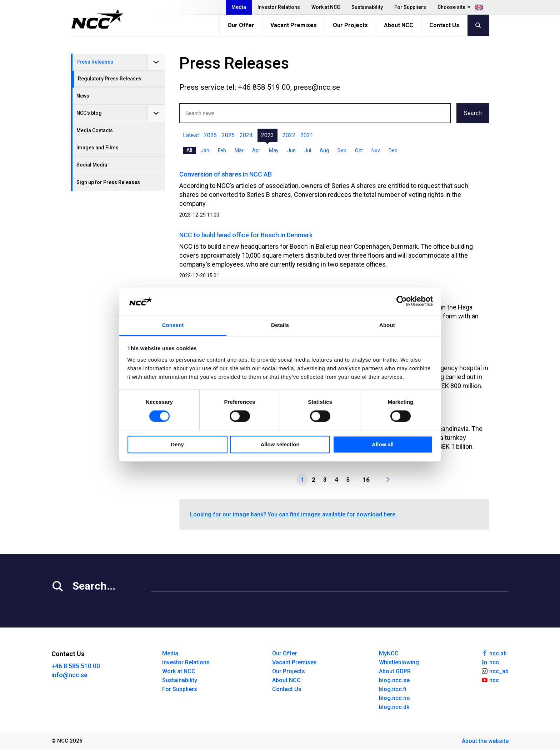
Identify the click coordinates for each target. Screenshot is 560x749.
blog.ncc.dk (394, 707)
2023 (267, 135)
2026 (210, 135)
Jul (308, 150)
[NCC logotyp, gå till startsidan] (97, 19)
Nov (376, 150)
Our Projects (350, 25)
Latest (191, 135)
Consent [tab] (173, 325)
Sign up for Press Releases (108, 182)
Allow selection (280, 444)
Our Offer (241, 25)
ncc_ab (495, 671)
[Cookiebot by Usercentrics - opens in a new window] (402, 301)
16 (366, 480)
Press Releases (95, 62)
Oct (359, 150)
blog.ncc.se (394, 680)
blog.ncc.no (394, 698)
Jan (205, 150)
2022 (289, 135)
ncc (490, 662)
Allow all (383, 444)
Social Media (92, 165)
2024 (246, 135)
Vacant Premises (294, 25)
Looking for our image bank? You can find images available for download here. (293, 514)
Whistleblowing (399, 662)
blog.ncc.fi (393, 689)
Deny (177, 444)
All (189, 150)
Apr (256, 150)
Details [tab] (280, 325)
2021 (307, 135)
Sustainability (367, 7)
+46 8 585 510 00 (76, 666)
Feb (222, 150)
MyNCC (389, 653)
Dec (393, 150)
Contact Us (444, 25)
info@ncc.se (69, 675)
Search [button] (473, 113)
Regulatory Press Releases (110, 79)
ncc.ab (494, 653)
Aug (324, 150)
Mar (239, 150)
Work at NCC (326, 7)
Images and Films (97, 148)
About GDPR (395, 671)
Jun (291, 150)
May (274, 150)
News (83, 96)
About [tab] (387, 325)
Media (239, 7)
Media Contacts (95, 130)
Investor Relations (279, 7)
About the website (485, 741)
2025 (228, 135)
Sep (342, 150)
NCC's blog (89, 113)
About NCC (399, 25)
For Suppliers (410, 7)
